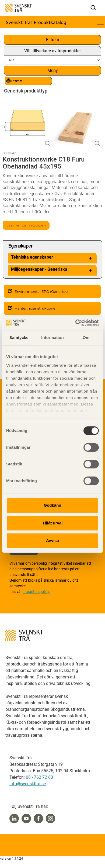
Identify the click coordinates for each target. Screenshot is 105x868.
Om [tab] (86, 337)
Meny (53, 71)
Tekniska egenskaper (52, 258)
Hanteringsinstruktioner (32, 308)
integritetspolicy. (36, 592)
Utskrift (14, 81)
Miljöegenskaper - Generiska (52, 270)
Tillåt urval (53, 523)
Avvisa (52, 541)
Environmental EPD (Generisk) (38, 291)
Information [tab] (52, 337)
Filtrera (53, 40)
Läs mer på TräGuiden (26, 225)
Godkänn (52, 505)
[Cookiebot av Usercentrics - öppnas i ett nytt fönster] (76, 323)
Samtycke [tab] (19, 337)
